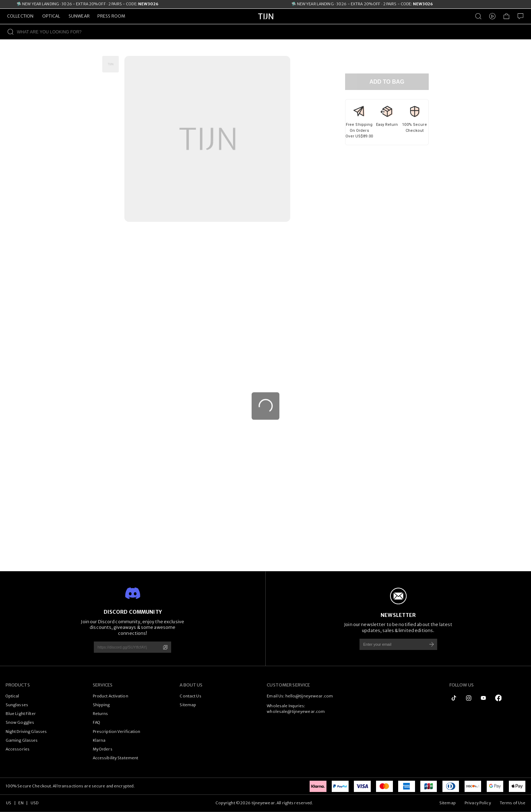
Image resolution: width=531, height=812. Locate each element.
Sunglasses (17, 705)
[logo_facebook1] (498, 698)
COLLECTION (20, 16)
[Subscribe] (432, 644)
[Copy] (165, 647)
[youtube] (483, 698)
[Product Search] (478, 16)
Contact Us (190, 696)
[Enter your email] (390, 644)
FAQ (96, 722)
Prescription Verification (117, 732)
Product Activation (111, 696)
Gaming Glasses (22, 740)
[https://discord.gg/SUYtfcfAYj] (125, 647)
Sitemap (188, 705)
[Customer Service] (520, 16)
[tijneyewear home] (266, 22)
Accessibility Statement (116, 758)
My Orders (103, 749)
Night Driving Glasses (26, 732)
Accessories (18, 749)
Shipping (101, 705)
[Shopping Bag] (506, 16)
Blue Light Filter (21, 714)
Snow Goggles (20, 722)
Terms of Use (513, 803)
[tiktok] (454, 698)
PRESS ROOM (111, 16)
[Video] (492, 16)
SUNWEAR (79, 16)
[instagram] (469, 698)
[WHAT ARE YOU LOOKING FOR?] (274, 32)
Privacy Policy (478, 803)
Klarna (99, 740)
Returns (101, 714)
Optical (12, 696)
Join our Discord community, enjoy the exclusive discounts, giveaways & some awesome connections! (132, 627)
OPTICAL (51, 16)
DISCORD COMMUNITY (133, 612)
